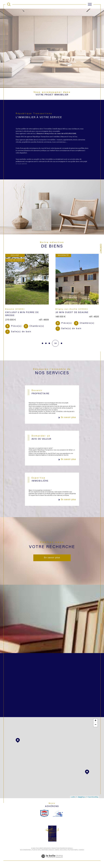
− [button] (96, 726)
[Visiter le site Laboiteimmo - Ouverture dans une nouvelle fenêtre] (52, 860)
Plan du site (36, 851)
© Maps (81, 798)
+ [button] (96, 722)
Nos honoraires (25, 851)
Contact (101, 249)
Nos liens (63, 851)
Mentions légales (48, 851)
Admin (57, 851)
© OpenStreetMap (92, 798)
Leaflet (73, 798)
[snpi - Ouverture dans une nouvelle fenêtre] (44, 814)
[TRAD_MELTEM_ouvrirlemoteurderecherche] (9, 4)
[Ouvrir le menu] (90, 4)
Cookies (81, 851)
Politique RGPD (73, 851)
